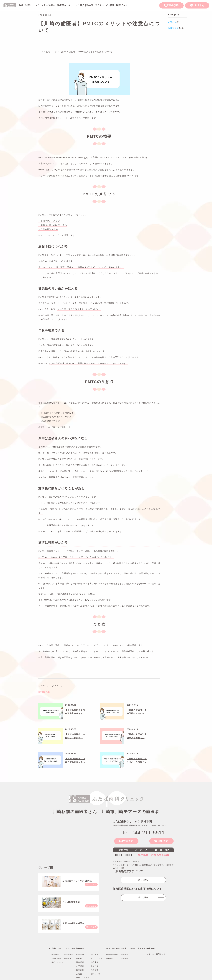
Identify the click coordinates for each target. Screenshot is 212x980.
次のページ (58, 686)
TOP (49, 948)
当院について (32, 5)
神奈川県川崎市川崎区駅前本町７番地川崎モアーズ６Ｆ (139, 825)
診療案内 (62, 5)
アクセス (133, 948)
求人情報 (142, 948)
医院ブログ (151, 948)
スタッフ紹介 (48, 5)
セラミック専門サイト (156, 954)
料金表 (90, 5)
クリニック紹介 (76, 5)
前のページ (44, 686)
